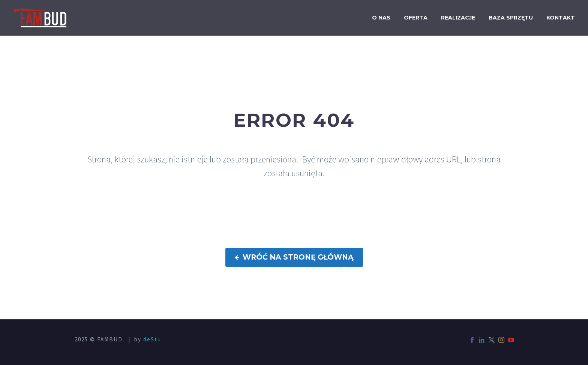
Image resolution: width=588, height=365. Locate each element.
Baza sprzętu (511, 18)
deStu (152, 339)
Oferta (416, 18)
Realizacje (458, 18)
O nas (381, 18)
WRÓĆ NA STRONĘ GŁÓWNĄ (294, 257)
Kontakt (561, 18)
